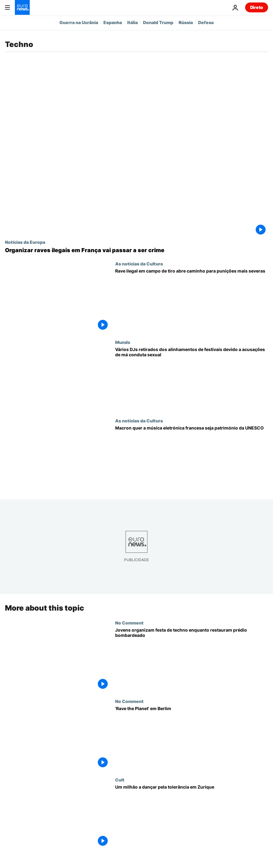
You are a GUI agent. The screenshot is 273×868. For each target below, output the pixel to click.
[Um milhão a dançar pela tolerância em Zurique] (192, 816)
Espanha (113, 22)
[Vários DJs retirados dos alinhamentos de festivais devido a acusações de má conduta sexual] (192, 379)
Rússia (186, 22)
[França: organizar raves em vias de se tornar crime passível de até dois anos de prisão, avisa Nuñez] (136, 250)
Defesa (206, 22)
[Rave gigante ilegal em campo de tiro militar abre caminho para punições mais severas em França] (192, 300)
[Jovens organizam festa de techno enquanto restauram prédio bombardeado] (192, 659)
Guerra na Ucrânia (79, 22)
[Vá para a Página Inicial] (22, 7)
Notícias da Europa (25, 242)
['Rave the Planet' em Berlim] (192, 738)
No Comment (129, 622)
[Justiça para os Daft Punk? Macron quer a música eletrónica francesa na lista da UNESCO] (192, 457)
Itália (132, 22)
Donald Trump (158, 22)
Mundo (123, 342)
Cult (120, 780)
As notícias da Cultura (139, 264)
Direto (257, 7)
